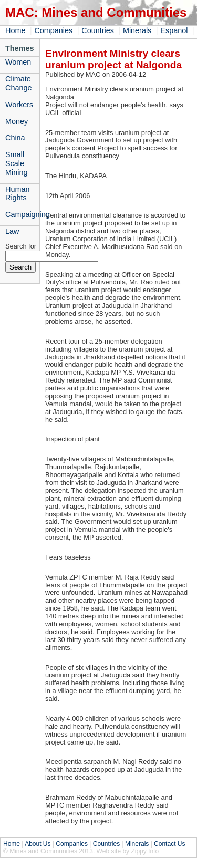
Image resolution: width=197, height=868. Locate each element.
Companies (53, 30)
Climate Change (18, 83)
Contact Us (169, 844)
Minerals (137, 30)
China (15, 138)
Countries (98, 30)
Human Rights (17, 194)
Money (17, 121)
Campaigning (22, 214)
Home (15, 30)
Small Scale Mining (16, 163)
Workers (19, 105)
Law (12, 231)
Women (18, 62)
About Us (38, 844)
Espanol (174, 30)
